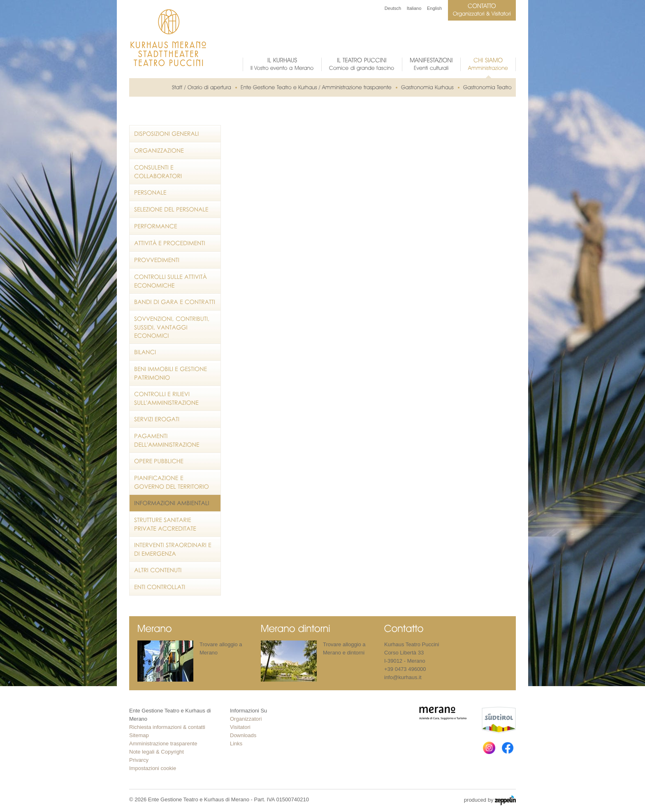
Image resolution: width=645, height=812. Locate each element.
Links (236, 744)
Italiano (414, 8)
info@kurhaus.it (403, 677)
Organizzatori (246, 719)
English (434, 8)
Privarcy (139, 760)
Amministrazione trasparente (163, 744)
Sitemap (139, 735)
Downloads (243, 735)
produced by (490, 800)
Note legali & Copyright (157, 752)
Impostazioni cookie (153, 768)
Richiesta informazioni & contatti (167, 727)
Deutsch (393, 8)
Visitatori (240, 727)
